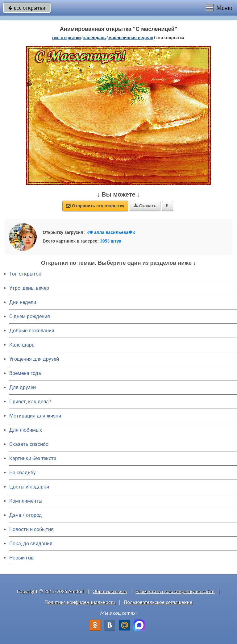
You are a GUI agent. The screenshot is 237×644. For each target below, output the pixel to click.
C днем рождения (30, 316)
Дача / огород (26, 515)
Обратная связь (110, 591)
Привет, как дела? (30, 402)
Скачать (145, 206)
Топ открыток (25, 274)
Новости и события (31, 529)
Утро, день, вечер (29, 288)
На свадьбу (23, 473)
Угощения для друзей (34, 359)
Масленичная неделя (131, 38)
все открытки (27, 8)
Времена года (25, 373)
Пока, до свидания (31, 544)
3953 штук (111, 241)
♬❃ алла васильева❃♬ (111, 232)
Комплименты (26, 501)
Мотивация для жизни (35, 416)
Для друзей (23, 387)
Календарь (95, 38)
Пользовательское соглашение (158, 602)
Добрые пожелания (32, 331)
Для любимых (26, 430)
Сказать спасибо (29, 444)
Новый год (21, 558)
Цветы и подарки (29, 487)
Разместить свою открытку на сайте (175, 591)
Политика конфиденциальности (80, 602)
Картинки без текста (33, 458)
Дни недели (23, 302)
